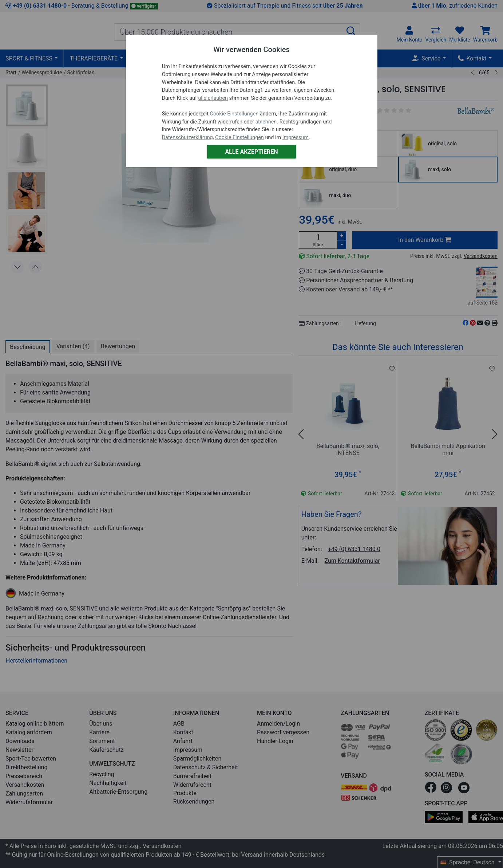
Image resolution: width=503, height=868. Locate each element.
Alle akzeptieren (251, 152)
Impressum (296, 138)
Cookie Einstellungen (234, 114)
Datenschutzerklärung (187, 138)
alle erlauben (213, 98)
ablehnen (266, 122)
